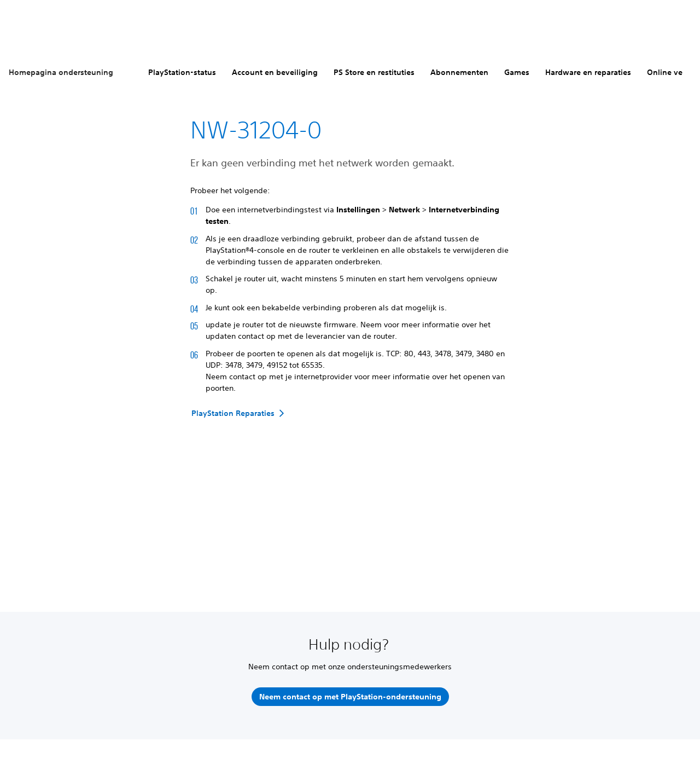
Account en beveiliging (275, 72)
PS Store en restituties (374, 72)
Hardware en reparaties (588, 72)
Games (517, 72)
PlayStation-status (182, 72)
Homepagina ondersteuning (61, 72)
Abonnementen (459, 72)
